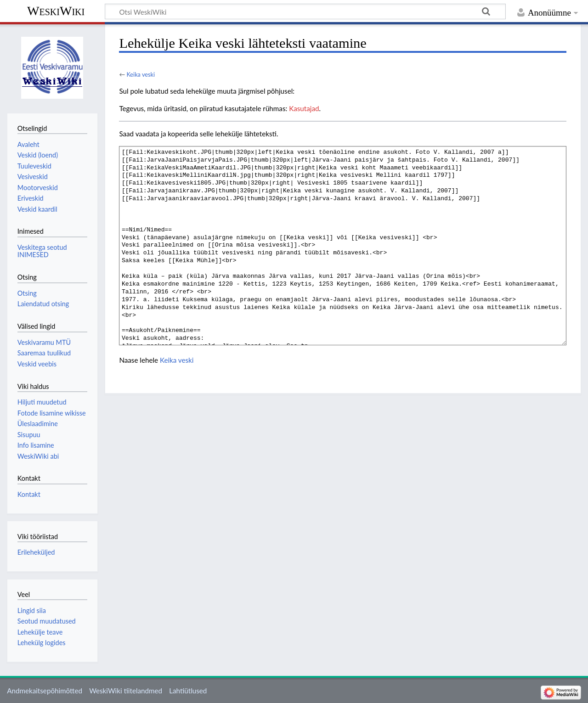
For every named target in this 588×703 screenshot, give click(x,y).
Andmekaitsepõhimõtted (45, 691)
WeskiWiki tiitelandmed (126, 691)
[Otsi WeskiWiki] (305, 11)
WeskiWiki (56, 11)
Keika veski (141, 74)
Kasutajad (304, 108)
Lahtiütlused (188, 691)
